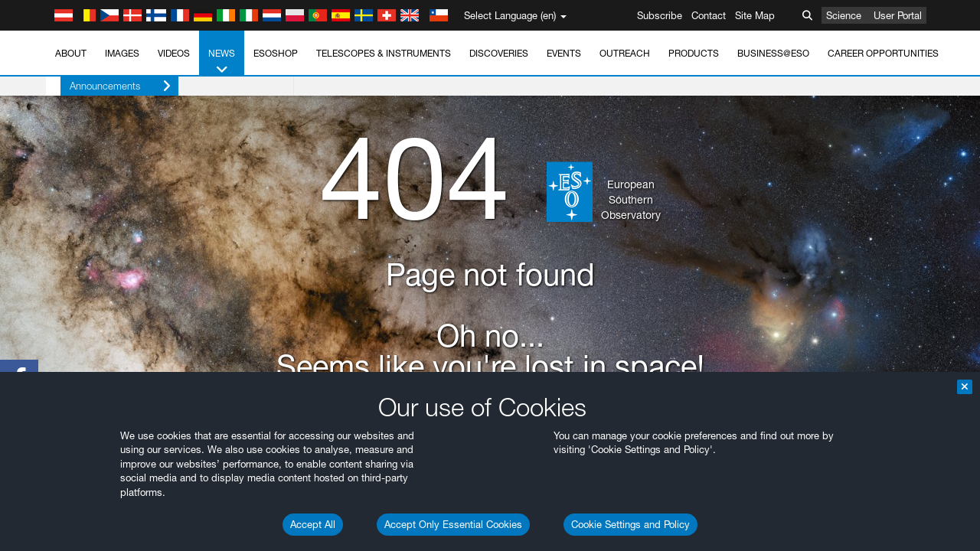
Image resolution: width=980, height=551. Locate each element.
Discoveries (499, 53)
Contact (709, 15)
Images (122, 53)
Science (844, 15)
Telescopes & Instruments (384, 53)
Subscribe (660, 15)
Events (564, 53)
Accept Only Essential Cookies (453, 524)
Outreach (625, 53)
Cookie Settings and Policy (630, 524)
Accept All (313, 524)
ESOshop (276, 53)
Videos (174, 53)
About (71, 53)
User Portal (898, 15)
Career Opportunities (883, 53)
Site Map (755, 15)
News (222, 62)
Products (694, 53)
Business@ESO (773, 53)
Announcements (106, 86)
